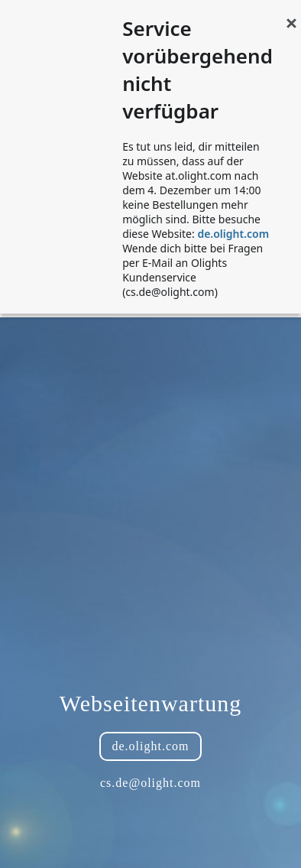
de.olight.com (233, 234)
